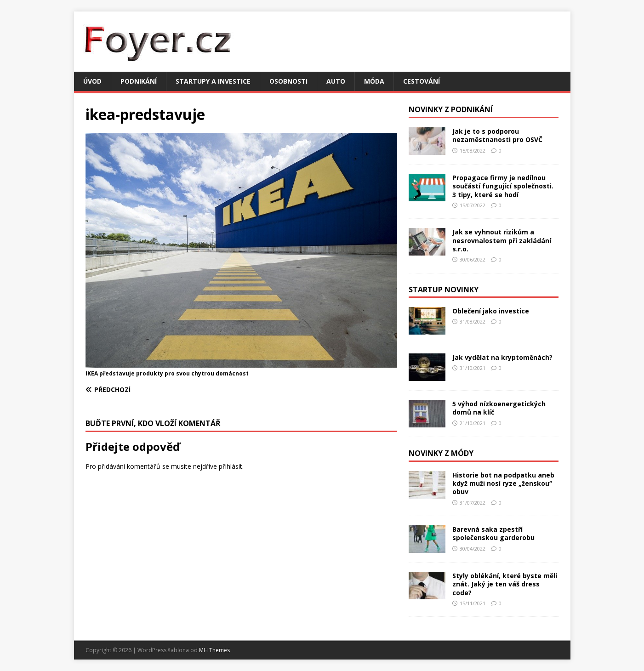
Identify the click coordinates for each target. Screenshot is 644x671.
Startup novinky (444, 290)
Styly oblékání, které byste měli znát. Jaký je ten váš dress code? (505, 584)
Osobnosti (288, 81)
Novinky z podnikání (451, 109)
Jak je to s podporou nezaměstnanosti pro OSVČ (497, 135)
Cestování (422, 81)
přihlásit (231, 466)
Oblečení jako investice (491, 311)
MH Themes (214, 650)
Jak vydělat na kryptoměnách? (502, 357)
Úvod (92, 81)
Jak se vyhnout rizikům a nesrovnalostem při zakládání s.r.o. (502, 240)
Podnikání (139, 81)
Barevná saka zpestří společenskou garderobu (493, 533)
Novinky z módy (441, 453)
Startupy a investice (213, 81)
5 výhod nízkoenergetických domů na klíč (499, 408)
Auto (336, 81)
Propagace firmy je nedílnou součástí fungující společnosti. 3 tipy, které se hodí (503, 186)
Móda (374, 81)
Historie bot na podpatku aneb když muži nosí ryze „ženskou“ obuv (503, 483)
